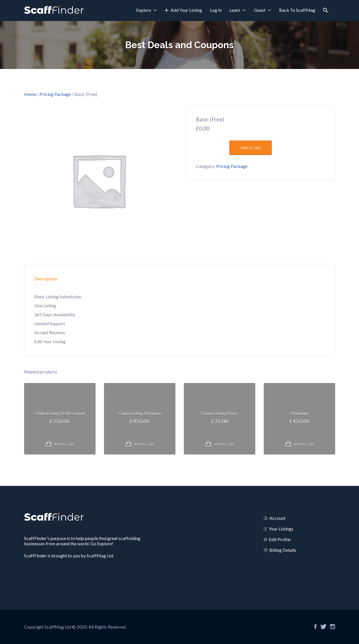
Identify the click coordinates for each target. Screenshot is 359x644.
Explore (144, 10)
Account (277, 518)
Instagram (333, 627)
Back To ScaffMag (297, 10)
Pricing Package (55, 94)
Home (30, 94)
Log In (216, 10)
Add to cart (251, 148)
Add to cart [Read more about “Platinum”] (304, 444)
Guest (260, 10)
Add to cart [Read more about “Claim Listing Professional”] (64, 444)
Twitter (323, 627)
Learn (235, 10)
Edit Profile (280, 539)
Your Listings (281, 529)
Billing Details (283, 550)
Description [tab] (46, 279)
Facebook (315, 627)
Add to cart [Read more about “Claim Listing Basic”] (224, 444)
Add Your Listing (186, 10)
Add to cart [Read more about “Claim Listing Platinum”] (144, 444)
